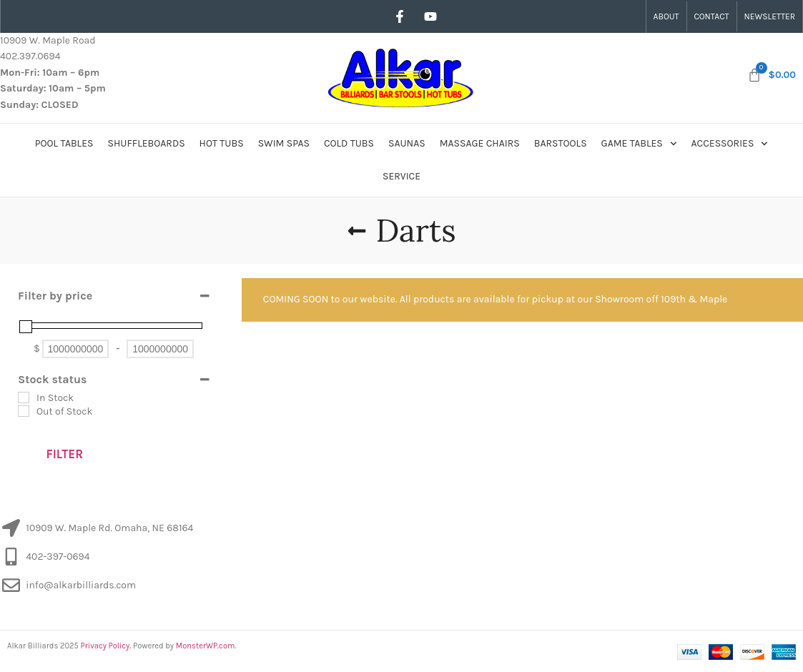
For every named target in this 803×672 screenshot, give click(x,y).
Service (401, 176)
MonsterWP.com (206, 646)
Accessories (730, 144)
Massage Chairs (480, 143)
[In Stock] (24, 397)
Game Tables (639, 144)
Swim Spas (284, 143)
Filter (64, 454)
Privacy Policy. (106, 646)
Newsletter (770, 16)
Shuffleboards (147, 143)
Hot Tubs (222, 143)
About (666, 16)
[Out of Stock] (24, 411)
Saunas (407, 143)
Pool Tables (64, 143)
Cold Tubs (349, 143)
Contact (712, 16)
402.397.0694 (30, 56)
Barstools (561, 143)
